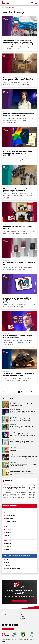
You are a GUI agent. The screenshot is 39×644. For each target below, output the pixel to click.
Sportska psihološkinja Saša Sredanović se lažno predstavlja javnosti (19, 115)
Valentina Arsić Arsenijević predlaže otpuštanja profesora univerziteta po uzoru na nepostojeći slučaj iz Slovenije (18, 42)
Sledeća (34, 392)
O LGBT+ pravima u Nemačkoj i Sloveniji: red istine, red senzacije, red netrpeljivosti (19, 153)
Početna (4, 8)
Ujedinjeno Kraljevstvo (13, 568)
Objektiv (9, 538)
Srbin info (9, 532)
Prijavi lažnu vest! (8, 629)
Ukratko (8, 481)
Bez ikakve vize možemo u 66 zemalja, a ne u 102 (19, 263)
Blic (7, 524)
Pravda (9, 546)
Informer (8, 510)
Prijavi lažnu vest (20, 601)
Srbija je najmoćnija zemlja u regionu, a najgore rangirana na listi (19, 374)
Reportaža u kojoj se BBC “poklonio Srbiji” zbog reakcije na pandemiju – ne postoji (18, 300)
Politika (9, 544)
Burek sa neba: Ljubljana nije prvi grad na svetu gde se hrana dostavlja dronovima (19, 79)
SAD (7, 560)
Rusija (8, 563)
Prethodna (6, 392)
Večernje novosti (11, 521)
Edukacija (23, 618)
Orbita (22, 616)
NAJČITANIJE (8, 399)
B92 (7, 527)
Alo (7, 513)
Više (28, 49)
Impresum (4, 612)
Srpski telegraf (10, 516)
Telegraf (9, 530)
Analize (22, 612)
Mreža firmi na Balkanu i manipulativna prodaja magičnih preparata (19, 190)
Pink (8, 535)
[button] (36, 3)
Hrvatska (9, 565)
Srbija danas (10, 518)
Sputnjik (9, 541)
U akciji (22, 614)
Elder (3, 642)
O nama (4, 614)
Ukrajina (8, 571)
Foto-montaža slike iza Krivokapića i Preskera (17, 228)
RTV (8, 549)
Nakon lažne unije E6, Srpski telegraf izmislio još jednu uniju (18, 337)
